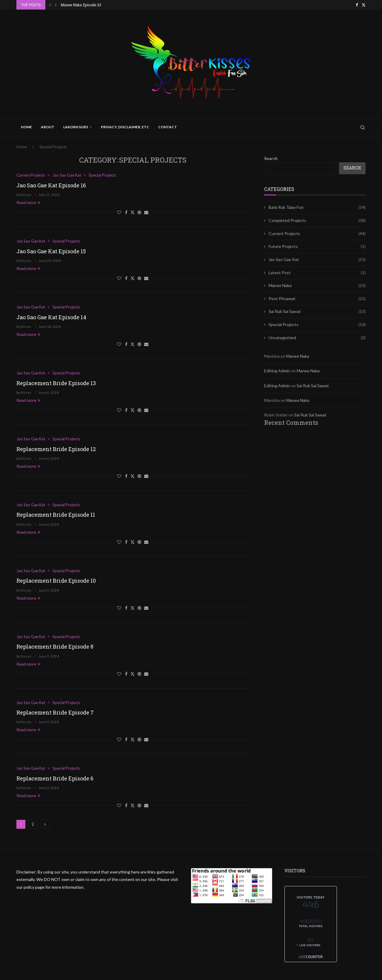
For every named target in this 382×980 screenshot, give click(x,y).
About (48, 127)
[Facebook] (357, 5)
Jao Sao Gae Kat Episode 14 (51, 317)
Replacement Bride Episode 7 (55, 712)
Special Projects (317, 325)
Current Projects (317, 234)
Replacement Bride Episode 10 (56, 581)
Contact (168, 127)
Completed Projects (317, 220)
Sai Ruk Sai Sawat (317, 311)
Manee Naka (317, 285)
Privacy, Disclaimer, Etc (125, 127)
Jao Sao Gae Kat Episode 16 (51, 185)
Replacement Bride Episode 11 (56, 515)
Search (271, 158)
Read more (28, 202)
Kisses (26, 195)
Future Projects (317, 246)
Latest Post (317, 273)
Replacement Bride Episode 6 (55, 778)
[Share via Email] (146, 212)
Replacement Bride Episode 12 (56, 449)
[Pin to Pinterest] (139, 212)
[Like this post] (119, 212)
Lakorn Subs (76, 127)
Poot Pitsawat (317, 299)
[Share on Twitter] (133, 212)
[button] (50, 5)
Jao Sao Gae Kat (317, 260)
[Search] (363, 127)
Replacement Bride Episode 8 (55, 646)
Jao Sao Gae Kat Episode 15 (51, 251)
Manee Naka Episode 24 (81, 5)
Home (26, 127)
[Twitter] (364, 5)
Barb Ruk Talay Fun (317, 207)
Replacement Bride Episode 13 (56, 383)
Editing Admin (277, 371)
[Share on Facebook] (126, 212)
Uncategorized (317, 338)
